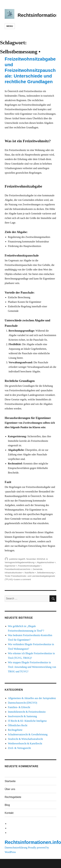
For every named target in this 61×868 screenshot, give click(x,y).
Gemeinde (38, 569)
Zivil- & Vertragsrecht (19, 748)
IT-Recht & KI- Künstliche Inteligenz (27, 721)
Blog (7, 805)
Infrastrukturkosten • (14, 573)
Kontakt (9, 813)
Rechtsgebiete (15, 730)
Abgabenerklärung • (26, 562)
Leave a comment (23, 579)
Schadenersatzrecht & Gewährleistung (28, 734)
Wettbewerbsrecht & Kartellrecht (25, 743)
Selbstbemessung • (46, 573)
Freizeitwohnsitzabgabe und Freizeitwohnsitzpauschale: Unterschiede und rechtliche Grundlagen (30, 70)
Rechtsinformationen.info (33, 842)
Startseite (10, 781)
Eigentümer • (11, 566)
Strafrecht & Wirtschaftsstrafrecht (25, 739)
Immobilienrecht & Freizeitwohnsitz (27, 712)
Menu (10, 26)
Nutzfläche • (30, 573)
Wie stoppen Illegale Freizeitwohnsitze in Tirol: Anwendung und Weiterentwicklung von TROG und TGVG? (32, 667)
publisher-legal (16, 559)
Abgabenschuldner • (46, 562)
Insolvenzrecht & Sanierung (22, 716)
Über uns (10, 789)
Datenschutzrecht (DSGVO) (23, 703)
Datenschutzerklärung (16, 848)
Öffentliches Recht (18, 725)
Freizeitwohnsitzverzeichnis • (18, 569)
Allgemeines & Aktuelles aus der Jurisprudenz (32, 698)
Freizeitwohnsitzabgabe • (30, 566)
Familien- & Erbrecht (19, 707)
